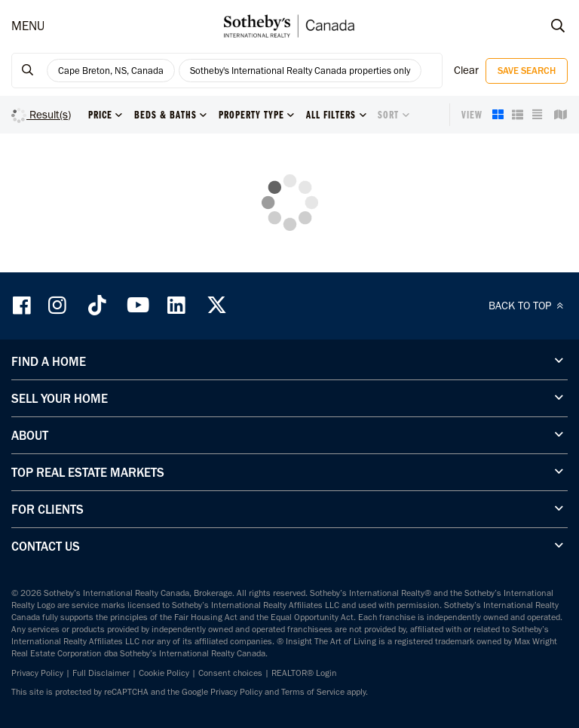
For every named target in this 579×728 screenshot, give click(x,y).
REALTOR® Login (304, 673)
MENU (28, 26)
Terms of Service (313, 692)
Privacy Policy (37, 673)
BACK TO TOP (528, 306)
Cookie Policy (164, 673)
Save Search (527, 71)
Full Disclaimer (101, 673)
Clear (466, 70)
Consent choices (230, 673)
